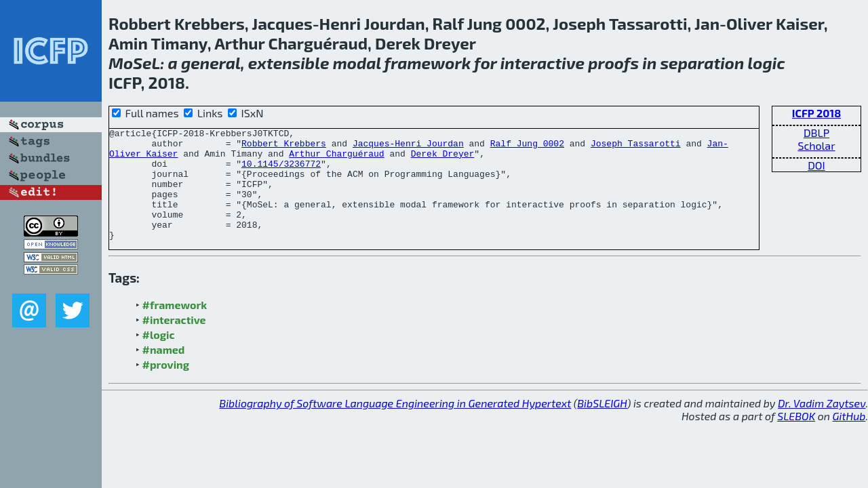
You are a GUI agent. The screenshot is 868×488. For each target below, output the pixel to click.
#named (164, 372)
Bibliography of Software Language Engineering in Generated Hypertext (395, 425)
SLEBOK (796, 438)
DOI (816, 165)
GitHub (849, 438)
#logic (159, 357)
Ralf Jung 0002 (527, 147)
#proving (166, 387)
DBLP (816, 133)
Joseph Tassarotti (636, 147)
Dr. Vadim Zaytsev (822, 425)
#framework (175, 327)
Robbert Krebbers (284, 147)
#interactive (174, 342)
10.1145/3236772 (281, 171)
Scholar (816, 145)
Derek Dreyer (443, 159)
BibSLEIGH (602, 425)
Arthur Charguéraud (336, 159)
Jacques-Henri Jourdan (408, 147)
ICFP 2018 (816, 113)
